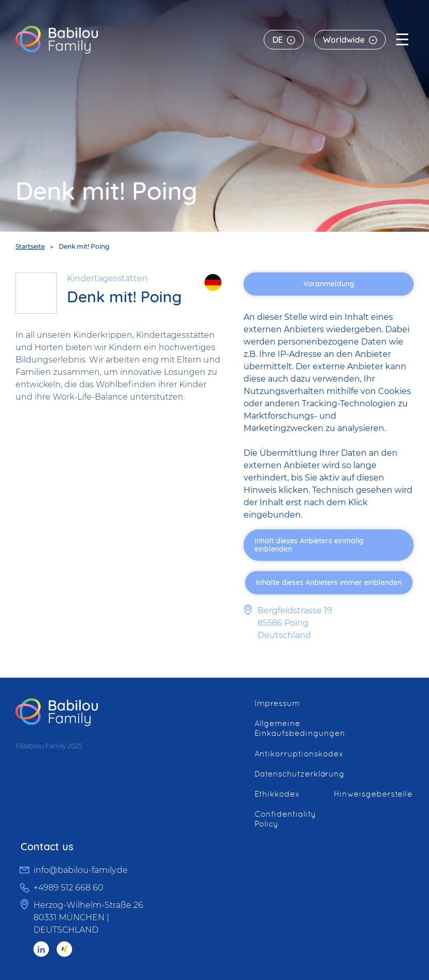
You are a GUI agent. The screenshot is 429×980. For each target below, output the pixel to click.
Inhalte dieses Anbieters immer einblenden (329, 582)
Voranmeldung (329, 284)
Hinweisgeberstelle (373, 794)
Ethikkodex (277, 794)
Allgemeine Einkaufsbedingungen (300, 728)
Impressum (277, 703)
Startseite (30, 246)
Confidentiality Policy (285, 819)
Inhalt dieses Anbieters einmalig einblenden (309, 545)
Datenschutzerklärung (299, 774)
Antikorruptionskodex (299, 754)
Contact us (47, 846)
